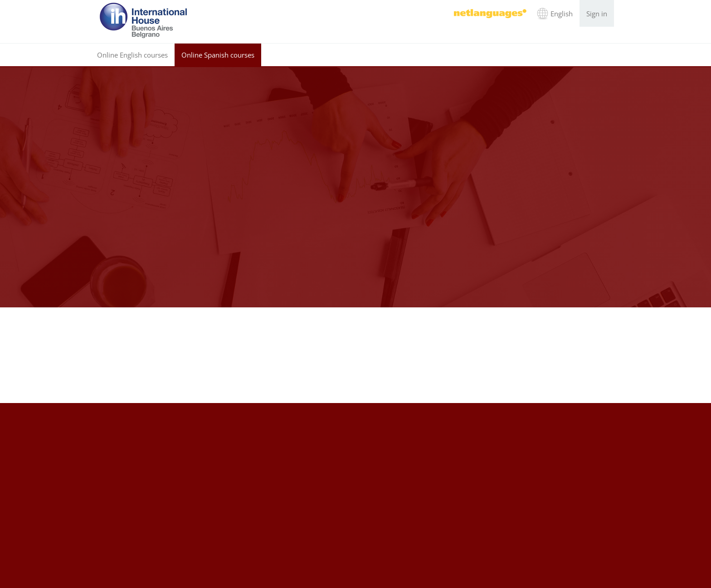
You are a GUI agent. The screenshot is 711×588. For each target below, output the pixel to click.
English (562, 14)
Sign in (597, 14)
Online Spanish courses (218, 55)
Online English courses (132, 55)
